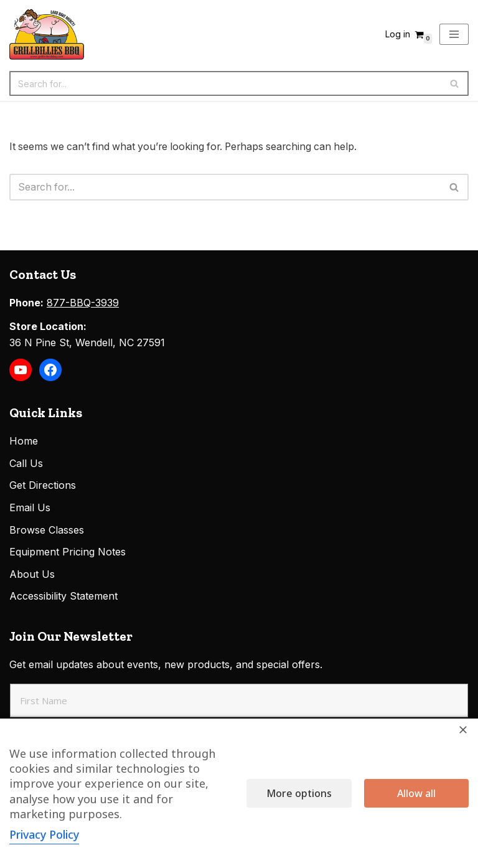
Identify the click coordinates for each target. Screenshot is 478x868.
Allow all (416, 793)
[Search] (225, 83)
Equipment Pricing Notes (68, 552)
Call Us (26, 464)
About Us (32, 575)
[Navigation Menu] (454, 34)
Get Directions (43, 486)
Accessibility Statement (63, 597)
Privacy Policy (45, 835)
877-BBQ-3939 (83, 303)
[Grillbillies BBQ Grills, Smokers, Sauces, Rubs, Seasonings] (47, 34)
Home (24, 441)
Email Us (30, 508)
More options (299, 793)
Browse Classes (47, 531)
